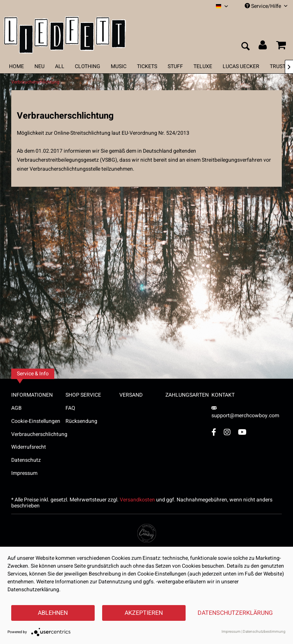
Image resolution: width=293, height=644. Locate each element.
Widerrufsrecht (29, 447)
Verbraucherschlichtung (38, 434)
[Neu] (39, 66)
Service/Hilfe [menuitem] (266, 6)
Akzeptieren (144, 613)
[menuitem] (222, 6)
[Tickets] (147, 66)
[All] (60, 66)
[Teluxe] (203, 66)
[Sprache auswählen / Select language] (222, 6)
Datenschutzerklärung (235, 613)
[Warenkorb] (281, 47)
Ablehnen (53, 613)
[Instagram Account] (227, 432)
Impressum (24, 473)
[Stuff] (175, 66)
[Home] (16, 66)
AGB (16, 408)
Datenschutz (26, 460)
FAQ (70, 408)
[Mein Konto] (263, 47)
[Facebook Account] (214, 432)
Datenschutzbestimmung (264, 632)
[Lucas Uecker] (241, 66)
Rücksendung (81, 421)
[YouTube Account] (242, 432)
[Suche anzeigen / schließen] (245, 47)
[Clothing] (88, 66)
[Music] (119, 66)
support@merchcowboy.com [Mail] (245, 413)
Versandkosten (137, 500)
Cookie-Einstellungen (36, 421)
